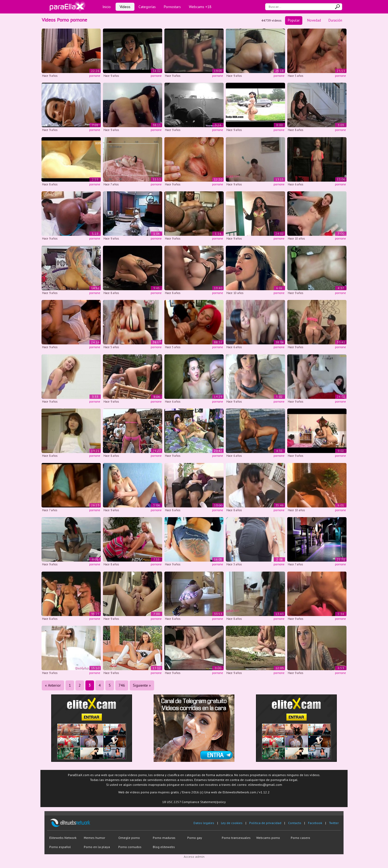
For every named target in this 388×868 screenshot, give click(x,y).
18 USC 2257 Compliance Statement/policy (194, 802)
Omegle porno (129, 838)
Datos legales (204, 823)
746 (122, 685)
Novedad (314, 20)
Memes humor (94, 838)
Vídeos (125, 7)
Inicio (107, 7)
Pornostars (172, 7)
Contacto (295, 823)
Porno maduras (164, 838)
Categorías (147, 7)
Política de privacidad (265, 823)
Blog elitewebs (164, 847)
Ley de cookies (232, 823)
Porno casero (300, 838)
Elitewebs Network (63, 838)
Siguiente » (142, 685)
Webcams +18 (200, 7)
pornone (95, 76)
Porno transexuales (236, 838)
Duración (335, 20)
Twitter (334, 823)
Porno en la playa (97, 847)
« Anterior (53, 685)
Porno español (60, 847)
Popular (294, 20)
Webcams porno (268, 838)
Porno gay (195, 838)
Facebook (315, 823)
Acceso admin (194, 857)
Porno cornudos (130, 847)
